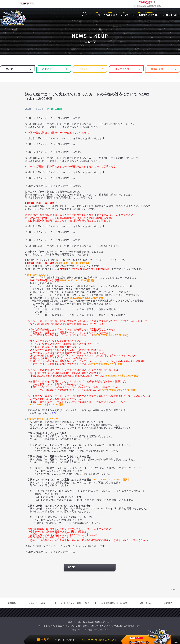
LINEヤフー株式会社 (99, 626)
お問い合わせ (145, 603)
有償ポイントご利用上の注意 (75, 603)
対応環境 (168, 603)
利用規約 (12, 603)
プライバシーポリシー (39, 603)
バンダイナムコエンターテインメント (62, 626)
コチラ (53, 413)
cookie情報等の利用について (101, 622)
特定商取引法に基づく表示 (114, 603)
